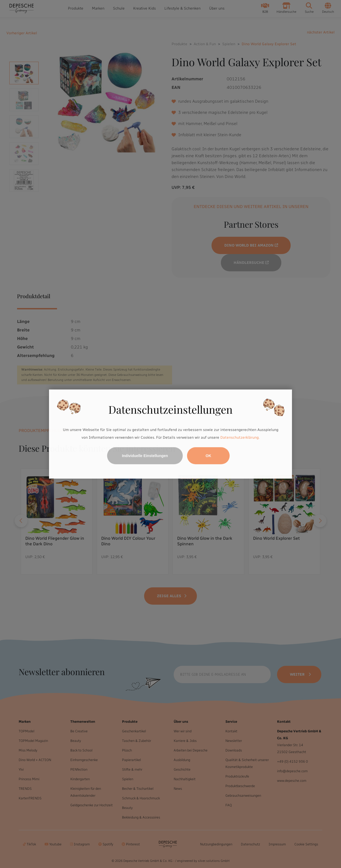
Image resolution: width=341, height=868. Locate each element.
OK (208, 456)
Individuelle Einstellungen (145, 456)
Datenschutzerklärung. (240, 438)
